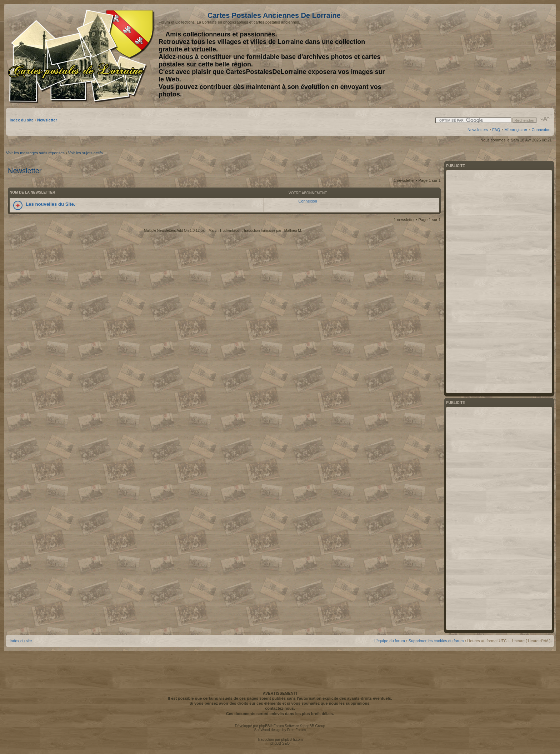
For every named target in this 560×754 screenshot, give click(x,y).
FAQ (496, 130)
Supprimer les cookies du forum (436, 641)
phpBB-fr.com (292, 740)
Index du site (22, 120)
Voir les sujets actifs (86, 153)
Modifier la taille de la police (545, 119)
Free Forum (296, 730)
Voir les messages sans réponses (35, 153)
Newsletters (478, 130)
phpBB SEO (280, 743)
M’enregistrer (516, 130)
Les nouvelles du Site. (51, 204)
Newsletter (47, 120)
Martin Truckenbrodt (224, 231)
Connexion (541, 130)
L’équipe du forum (389, 641)
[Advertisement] (494, 56)
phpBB (264, 726)
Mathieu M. (293, 231)
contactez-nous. (280, 708)
